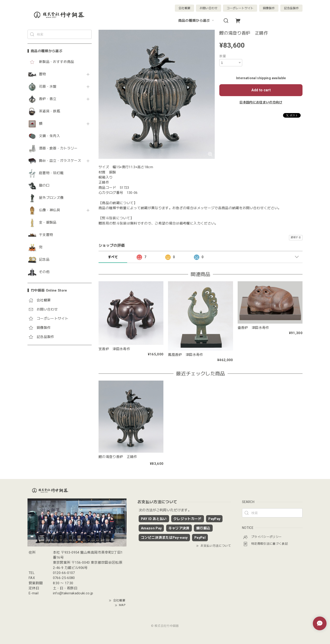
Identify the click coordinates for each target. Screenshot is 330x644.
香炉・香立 (48, 99)
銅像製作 (269, 8)
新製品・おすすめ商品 (56, 62)
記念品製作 (291, 8)
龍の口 (44, 185)
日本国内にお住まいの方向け (261, 102)
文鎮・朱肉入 (49, 136)
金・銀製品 (48, 223)
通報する (296, 237)
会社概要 (184, 8)
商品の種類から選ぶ (197, 21)
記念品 (44, 260)
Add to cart (261, 90)
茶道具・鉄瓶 (49, 111)
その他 (44, 272)
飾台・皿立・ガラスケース (60, 161)
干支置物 (46, 235)
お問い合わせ (209, 8)
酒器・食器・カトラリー (58, 148)
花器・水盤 (48, 87)
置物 (43, 74)
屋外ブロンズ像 (51, 198)
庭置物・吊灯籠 (51, 173)
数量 (223, 56)
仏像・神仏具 (49, 210)
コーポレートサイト (240, 8)
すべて (113, 257)
